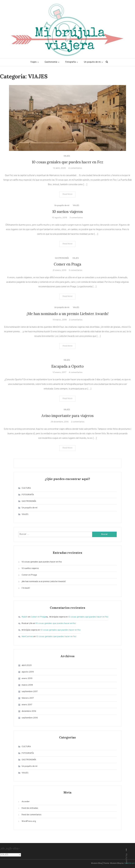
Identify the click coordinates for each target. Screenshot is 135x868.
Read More (67, 194)
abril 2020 (27, 665)
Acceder (26, 802)
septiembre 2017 (30, 692)
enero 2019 (27, 678)
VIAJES (67, 156)
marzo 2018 (27, 685)
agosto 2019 (28, 672)
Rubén (25, 617)
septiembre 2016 (30, 718)
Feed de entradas (30, 808)
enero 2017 (27, 705)
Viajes (33, 62)
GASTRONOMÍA (62, 258)
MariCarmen (27, 637)
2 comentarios (76, 320)
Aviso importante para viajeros (67, 416)
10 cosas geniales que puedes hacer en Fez (67, 162)
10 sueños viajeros (67, 212)
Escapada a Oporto (67, 366)
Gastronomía (51, 62)
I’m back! (26, 588)
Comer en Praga (67, 264)
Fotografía (70, 62)
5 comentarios (75, 270)
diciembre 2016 (29, 711)
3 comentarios (76, 218)
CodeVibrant (129, 863)
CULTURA (26, 488)
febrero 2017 (28, 698)
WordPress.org (29, 821)
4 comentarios (75, 168)
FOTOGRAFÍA (28, 495)
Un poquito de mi (92, 62)
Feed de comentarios (32, 815)
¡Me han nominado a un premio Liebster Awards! (67, 314)
